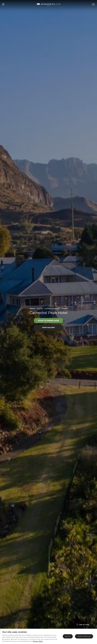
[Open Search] (93, 4)
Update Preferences (84, 636)
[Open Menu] (3, 4)
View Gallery (49, 327)
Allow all (68, 636)
